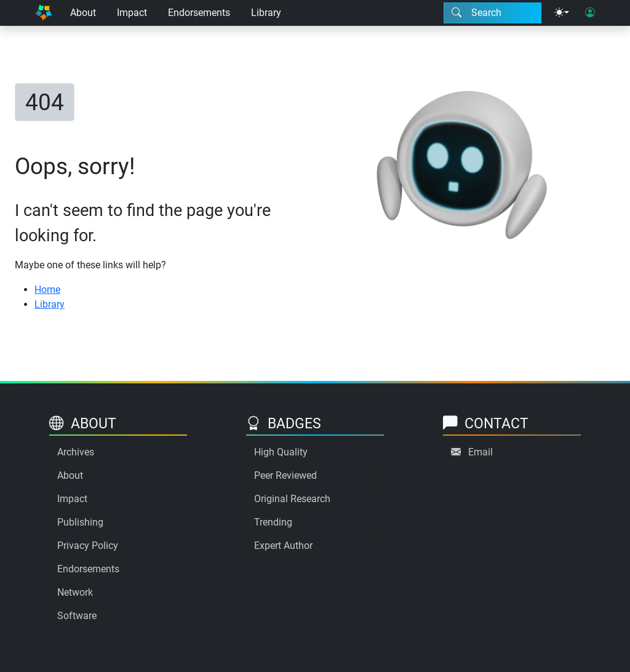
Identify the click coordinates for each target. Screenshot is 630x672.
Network (75, 592)
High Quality (281, 452)
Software (77, 616)
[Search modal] (492, 13)
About (83, 13)
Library (266, 13)
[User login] (590, 13)
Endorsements (199, 13)
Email (480, 452)
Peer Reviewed (285, 475)
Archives (76, 452)
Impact (132, 13)
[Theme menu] (562, 13)
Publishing (80, 522)
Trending (273, 522)
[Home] (43, 13)
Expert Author (283, 546)
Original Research (292, 499)
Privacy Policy (88, 546)
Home (47, 290)
